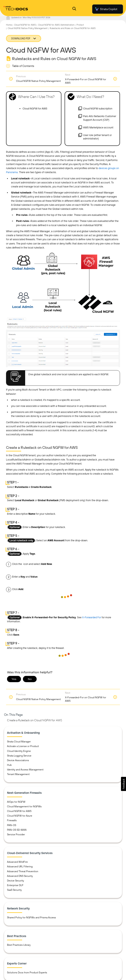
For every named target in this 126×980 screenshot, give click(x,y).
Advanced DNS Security (20, 876)
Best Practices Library (19, 945)
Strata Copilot (106, 9)
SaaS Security (14, 890)
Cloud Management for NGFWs (24, 806)
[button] (123, 784)
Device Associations (18, 760)
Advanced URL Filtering (20, 867)
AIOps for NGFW (16, 802)
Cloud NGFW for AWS (25, 25)
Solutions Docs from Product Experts (27, 973)
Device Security (15, 881)
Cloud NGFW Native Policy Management (28, 28)
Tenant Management (18, 774)
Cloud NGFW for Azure (20, 816)
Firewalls (12, 820)
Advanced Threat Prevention (23, 871)
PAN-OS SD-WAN (17, 830)
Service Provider (16, 835)
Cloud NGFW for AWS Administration (56, 25)
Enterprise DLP (15, 885)
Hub (9, 765)
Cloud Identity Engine (19, 751)
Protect (80, 25)
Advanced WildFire (17, 862)
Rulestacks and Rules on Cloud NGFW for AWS (73, 28)
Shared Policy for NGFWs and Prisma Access (31, 918)
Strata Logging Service (19, 756)
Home (9, 25)
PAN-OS (12, 825)
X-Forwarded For (92, 617)
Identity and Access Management (25, 770)
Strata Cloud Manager (19, 742)
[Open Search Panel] (74, 9)
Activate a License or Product (23, 746)
